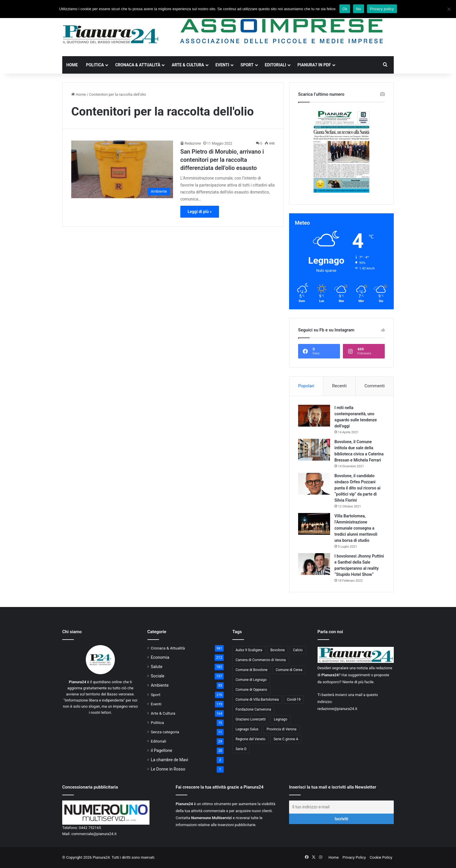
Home (72, 65)
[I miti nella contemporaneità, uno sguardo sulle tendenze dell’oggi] (314, 416)
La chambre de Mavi (170, 760)
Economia (160, 657)
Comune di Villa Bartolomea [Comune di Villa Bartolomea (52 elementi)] (257, 700)
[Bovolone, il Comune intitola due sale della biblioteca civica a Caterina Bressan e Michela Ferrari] (314, 450)
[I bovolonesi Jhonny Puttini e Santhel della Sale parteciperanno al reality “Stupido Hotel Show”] (314, 564)
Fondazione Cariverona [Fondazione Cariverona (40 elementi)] (253, 709)
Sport (247, 65)
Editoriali (276, 65)
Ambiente (160, 685)
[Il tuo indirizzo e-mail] (341, 807)
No (358, 9)
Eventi (222, 65)
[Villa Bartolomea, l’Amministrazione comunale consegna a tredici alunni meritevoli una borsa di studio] (314, 524)
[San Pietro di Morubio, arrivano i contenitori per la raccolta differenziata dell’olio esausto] (122, 169)
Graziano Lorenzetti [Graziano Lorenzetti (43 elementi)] (251, 719)
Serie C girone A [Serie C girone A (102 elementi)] (286, 739)
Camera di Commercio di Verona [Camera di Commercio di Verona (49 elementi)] (261, 660)
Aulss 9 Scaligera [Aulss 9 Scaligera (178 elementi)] (249, 650)
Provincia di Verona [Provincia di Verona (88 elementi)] (282, 729)
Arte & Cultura (188, 65)
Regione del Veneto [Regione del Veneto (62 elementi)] (251, 739)
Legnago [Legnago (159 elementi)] (281, 719)
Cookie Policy (381, 857)
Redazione (193, 143)
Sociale (158, 676)
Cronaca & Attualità (138, 65)
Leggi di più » (200, 212)
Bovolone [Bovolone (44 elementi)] (278, 650)
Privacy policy (382, 9)
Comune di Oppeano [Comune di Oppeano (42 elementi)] (251, 690)
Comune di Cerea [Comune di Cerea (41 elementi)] (289, 670)
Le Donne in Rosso (168, 769)
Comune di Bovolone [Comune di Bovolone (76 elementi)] (252, 670)
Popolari (306, 386)
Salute (157, 667)
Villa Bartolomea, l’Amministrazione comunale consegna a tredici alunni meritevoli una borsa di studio (356, 528)
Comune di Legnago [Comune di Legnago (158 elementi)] (251, 680)
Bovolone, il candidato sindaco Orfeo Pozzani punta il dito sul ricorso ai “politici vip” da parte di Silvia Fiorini (357, 488)
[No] (449, 9)
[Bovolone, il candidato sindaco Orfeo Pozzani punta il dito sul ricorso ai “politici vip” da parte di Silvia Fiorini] (314, 484)
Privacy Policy (354, 857)
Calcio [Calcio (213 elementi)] (298, 650)
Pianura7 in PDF (314, 65)
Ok (345, 9)
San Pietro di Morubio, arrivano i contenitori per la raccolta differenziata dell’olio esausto (222, 160)
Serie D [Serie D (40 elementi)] (241, 749)
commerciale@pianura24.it (94, 834)
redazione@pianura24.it (337, 709)
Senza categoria (165, 732)
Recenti (339, 386)
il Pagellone (162, 750)
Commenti (374, 386)
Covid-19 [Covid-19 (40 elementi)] (294, 700)
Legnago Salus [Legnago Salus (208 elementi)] (247, 729)
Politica (95, 65)
